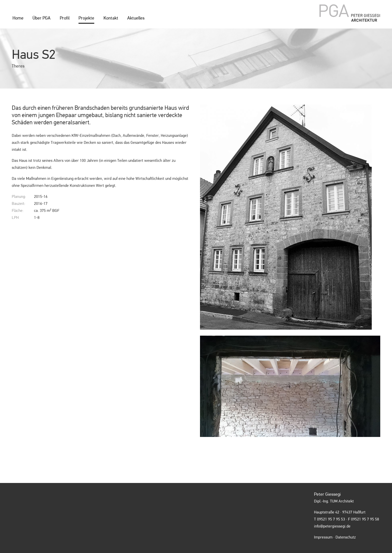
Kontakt (111, 18)
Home (18, 18)
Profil (65, 18)
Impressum (323, 537)
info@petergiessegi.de (332, 526)
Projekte (86, 18)
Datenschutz (346, 537)
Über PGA (41, 18)
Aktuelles (136, 18)
